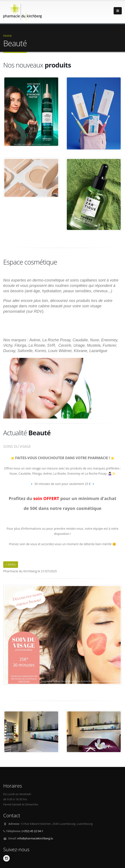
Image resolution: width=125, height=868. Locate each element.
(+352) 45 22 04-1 (33, 831)
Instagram (6, 858)
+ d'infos (11, 564)
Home (8, 36)
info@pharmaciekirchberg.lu (35, 838)
